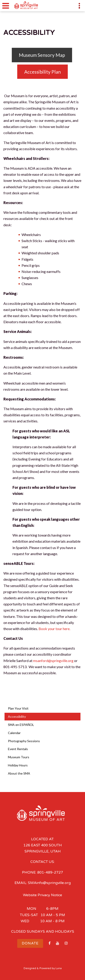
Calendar (14, 733)
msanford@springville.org (53, 661)
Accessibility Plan (42, 72)
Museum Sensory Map (42, 55)
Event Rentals (18, 749)
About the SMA (19, 773)
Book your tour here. (55, 629)
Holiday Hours (18, 765)
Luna (59, 968)
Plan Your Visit (18, 708)
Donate (30, 943)
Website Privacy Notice (42, 895)
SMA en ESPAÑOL (21, 725)
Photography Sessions (24, 741)
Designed (30, 968)
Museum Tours (19, 757)
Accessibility (17, 716)
